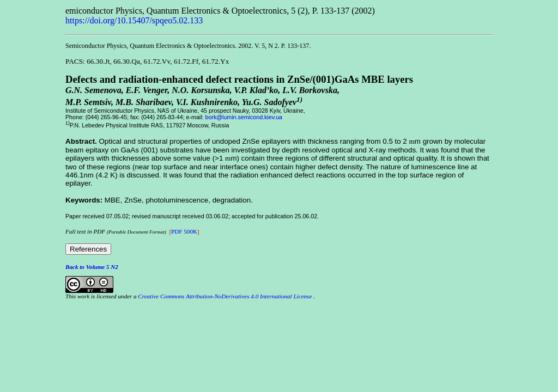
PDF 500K (184, 231)
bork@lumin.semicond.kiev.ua (244, 117)
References (88, 249)
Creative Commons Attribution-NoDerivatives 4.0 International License (225, 296)
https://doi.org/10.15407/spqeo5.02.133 (134, 20)
